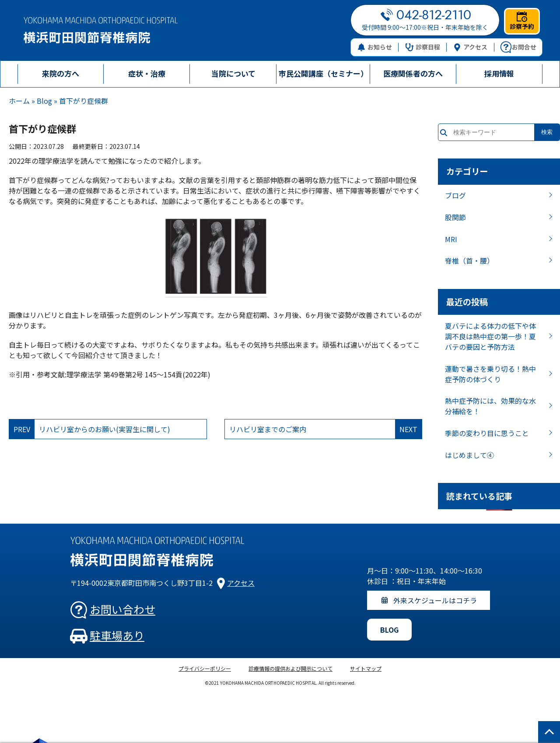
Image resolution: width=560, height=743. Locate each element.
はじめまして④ (469, 455)
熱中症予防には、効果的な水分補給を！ (490, 406)
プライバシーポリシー (205, 668)
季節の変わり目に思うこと (487, 433)
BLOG (389, 630)
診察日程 (423, 47)
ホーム (19, 101)
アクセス (470, 47)
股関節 (455, 217)
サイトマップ (366, 668)
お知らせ (375, 47)
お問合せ (518, 47)
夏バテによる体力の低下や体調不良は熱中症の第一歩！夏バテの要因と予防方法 (490, 336)
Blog (44, 101)
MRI (451, 239)
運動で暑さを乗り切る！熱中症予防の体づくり (490, 374)
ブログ (455, 195)
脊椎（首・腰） (469, 261)
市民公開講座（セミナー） (323, 73)
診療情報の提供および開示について (290, 668)
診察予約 (522, 21)
